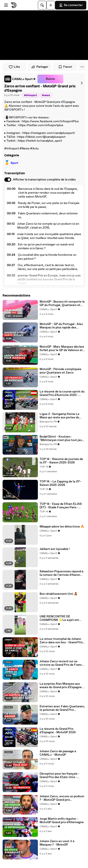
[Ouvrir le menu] (6, 5)
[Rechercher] (42, 5)
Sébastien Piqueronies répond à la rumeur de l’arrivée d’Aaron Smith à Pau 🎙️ (61, 573)
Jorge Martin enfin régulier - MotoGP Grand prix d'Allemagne (62, 821)
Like (14, 67)
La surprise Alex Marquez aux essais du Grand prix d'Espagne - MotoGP (62, 686)
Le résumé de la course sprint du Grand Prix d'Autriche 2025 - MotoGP (62, 393)
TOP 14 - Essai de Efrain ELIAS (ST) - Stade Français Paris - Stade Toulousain (61, 506)
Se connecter (71, 5)
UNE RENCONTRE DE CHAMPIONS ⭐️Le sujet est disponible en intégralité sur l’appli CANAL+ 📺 (59, 618)
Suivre (50, 79)
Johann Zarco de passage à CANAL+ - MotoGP (58, 753)
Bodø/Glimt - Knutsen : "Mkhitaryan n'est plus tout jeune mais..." (63, 438)
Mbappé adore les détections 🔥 (62, 527)
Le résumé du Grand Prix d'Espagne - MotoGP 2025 (58, 731)
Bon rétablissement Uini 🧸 (59, 594)
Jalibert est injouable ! (55, 549)
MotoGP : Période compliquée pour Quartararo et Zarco (60, 371)
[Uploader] (51, 5)
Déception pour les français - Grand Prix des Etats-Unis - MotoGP (59, 775)
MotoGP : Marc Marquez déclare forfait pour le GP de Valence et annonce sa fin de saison (62, 348)
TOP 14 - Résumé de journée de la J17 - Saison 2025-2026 (61, 461)
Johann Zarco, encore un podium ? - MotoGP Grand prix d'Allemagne (62, 798)
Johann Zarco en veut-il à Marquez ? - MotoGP (57, 843)
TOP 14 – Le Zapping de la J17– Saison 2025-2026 (60, 483)
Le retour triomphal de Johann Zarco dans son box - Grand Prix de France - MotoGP (61, 641)
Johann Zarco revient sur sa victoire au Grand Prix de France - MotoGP (62, 663)
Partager (40, 67)
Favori (65, 67)
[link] (20, 79)
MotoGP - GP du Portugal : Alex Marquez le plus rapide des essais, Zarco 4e (61, 326)
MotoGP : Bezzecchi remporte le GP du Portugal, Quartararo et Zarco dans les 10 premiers (62, 303)
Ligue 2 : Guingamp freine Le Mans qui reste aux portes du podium (59, 416)
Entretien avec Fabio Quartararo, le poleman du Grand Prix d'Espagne (62, 708)
